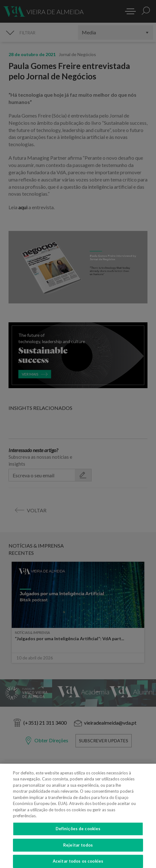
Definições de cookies (78, 832)
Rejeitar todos (78, 848)
